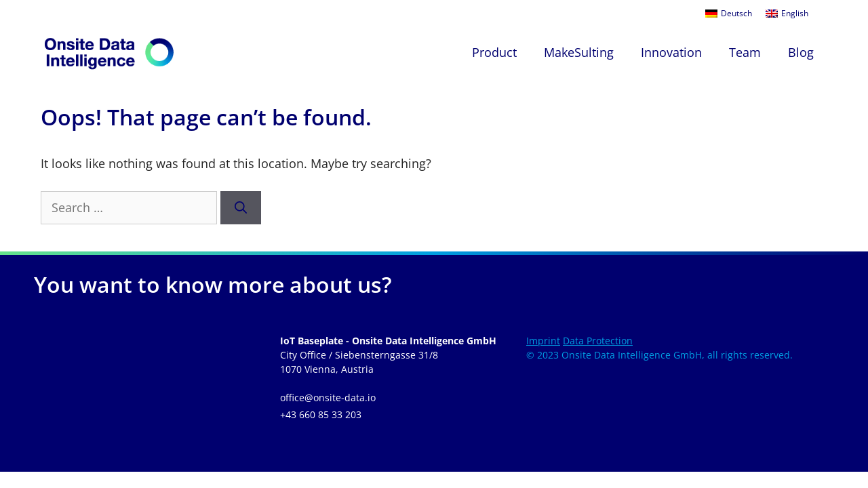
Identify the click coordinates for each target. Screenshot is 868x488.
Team (745, 52)
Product (494, 52)
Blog (801, 52)
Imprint (543, 341)
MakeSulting (579, 52)
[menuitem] (729, 14)
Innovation (671, 52)
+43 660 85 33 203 (321, 414)
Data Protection (598, 341)
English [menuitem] (795, 13)
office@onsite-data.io (328, 398)
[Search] (241, 208)
